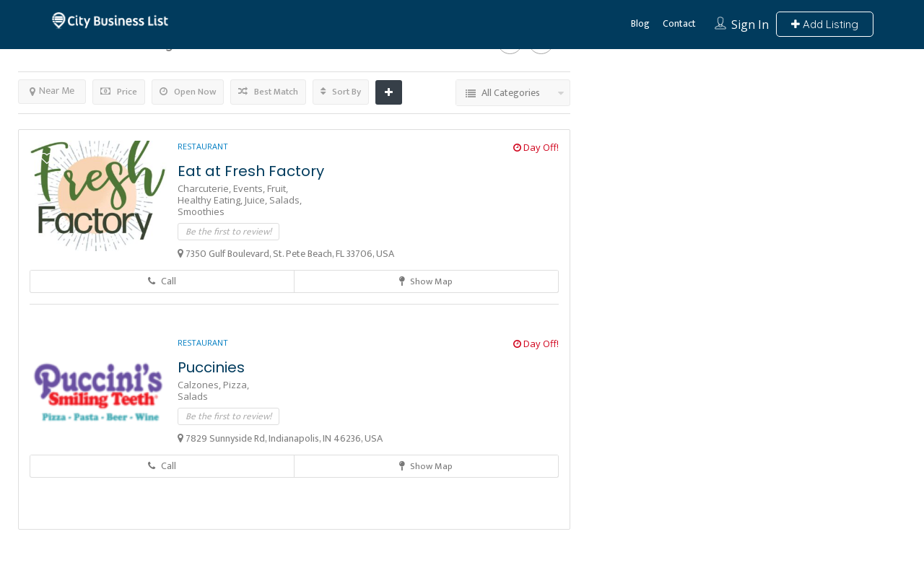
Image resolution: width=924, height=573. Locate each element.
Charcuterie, (205, 188)
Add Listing (825, 24)
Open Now (188, 92)
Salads (193, 396)
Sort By (341, 92)
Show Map (426, 281)
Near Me (52, 91)
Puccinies (211, 367)
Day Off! (536, 147)
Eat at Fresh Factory (251, 171)
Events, (250, 188)
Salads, (286, 200)
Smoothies (201, 211)
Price (119, 92)
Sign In (750, 25)
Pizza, (236, 385)
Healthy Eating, (211, 200)
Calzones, (200, 385)
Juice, (257, 200)
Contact (679, 23)
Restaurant (203, 146)
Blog (640, 23)
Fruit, (278, 188)
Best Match (268, 92)
